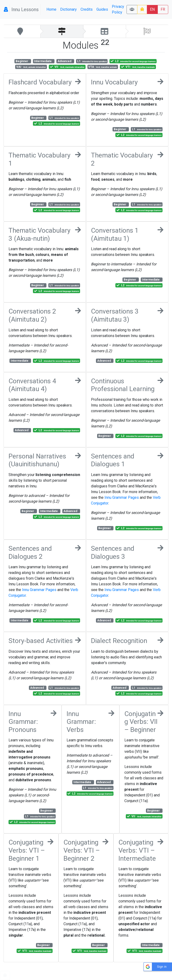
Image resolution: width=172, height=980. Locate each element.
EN (152, 9)
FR (163, 9)
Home (51, 9)
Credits (87, 9)
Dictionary (68, 9)
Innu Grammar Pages (122, 497)
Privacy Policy (118, 9)
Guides (102, 9)
